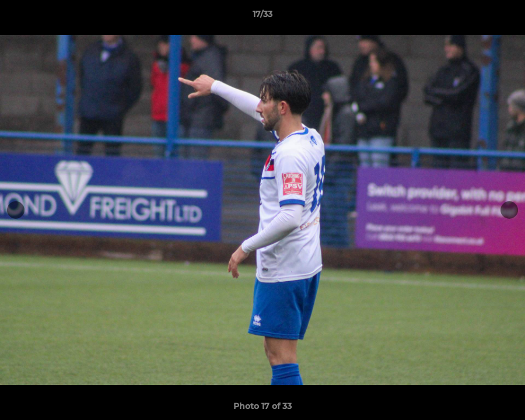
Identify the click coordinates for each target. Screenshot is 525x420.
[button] (504, 17)
